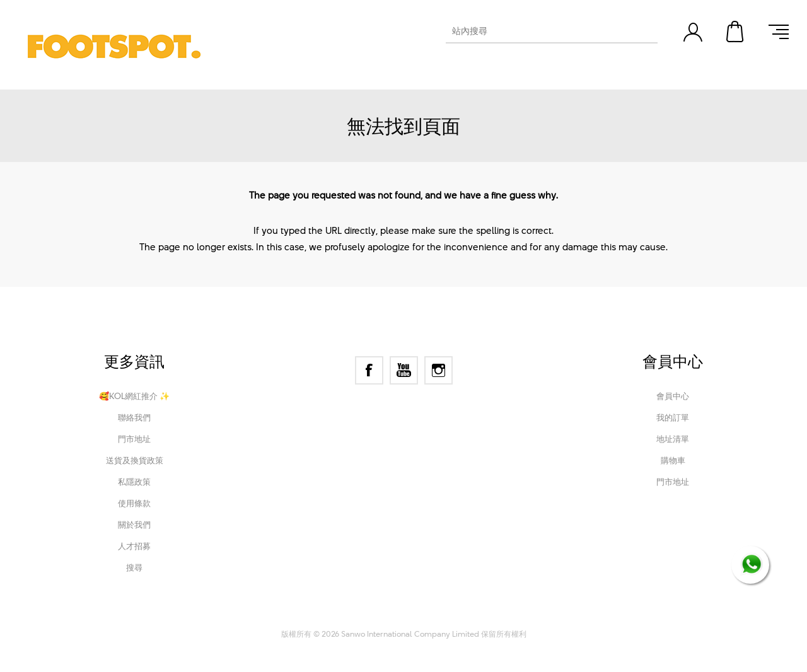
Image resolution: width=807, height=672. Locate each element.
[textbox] (540, 31)
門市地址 (134, 439)
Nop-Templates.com (488, 617)
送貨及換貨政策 (135, 460)
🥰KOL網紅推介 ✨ (134, 396)
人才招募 (134, 546)
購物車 (736, 32)
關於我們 (134, 524)
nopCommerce (354, 617)
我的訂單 (673, 417)
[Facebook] (369, 370)
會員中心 (673, 396)
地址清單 (673, 439)
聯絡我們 (134, 417)
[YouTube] (404, 370)
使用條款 (134, 503)
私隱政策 (134, 482)
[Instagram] (438, 370)
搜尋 (134, 567)
